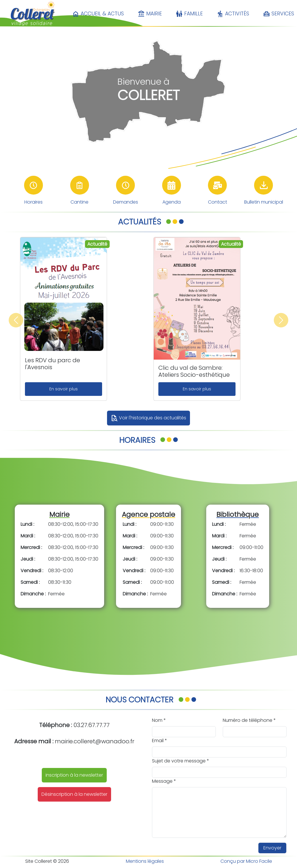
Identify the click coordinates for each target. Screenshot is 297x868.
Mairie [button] (150, 14)
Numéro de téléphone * (249, 720)
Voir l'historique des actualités (148, 418)
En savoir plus (64, 389)
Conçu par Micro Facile (246, 861)
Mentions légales (145, 861)
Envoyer (272, 848)
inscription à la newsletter (74, 775)
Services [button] (279, 14)
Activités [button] (233, 14)
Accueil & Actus (98, 14)
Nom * (159, 720)
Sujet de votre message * (181, 761)
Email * (160, 741)
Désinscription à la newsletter (74, 794)
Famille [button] (189, 14)
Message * (164, 781)
